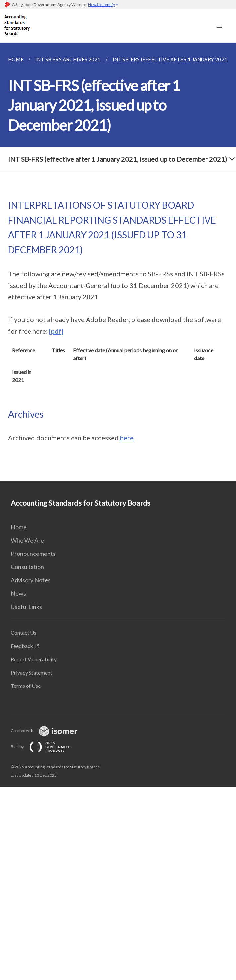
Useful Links (26, 607)
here (127, 438)
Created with (49, 730)
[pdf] (56, 331)
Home (19, 527)
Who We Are (27, 540)
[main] (118, 262)
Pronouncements (33, 554)
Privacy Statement (31, 672)
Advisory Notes (31, 580)
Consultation (27, 567)
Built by (46, 746)
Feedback (22, 646)
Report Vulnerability (34, 659)
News (18, 593)
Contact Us (24, 633)
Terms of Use (26, 686)
